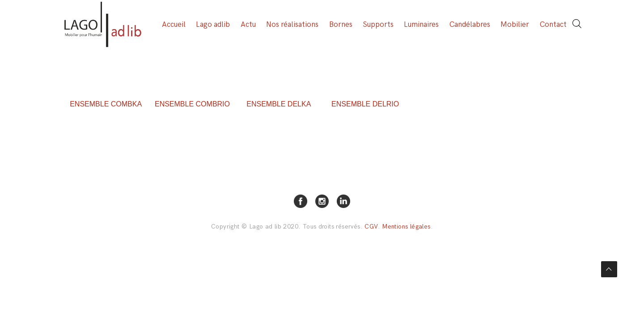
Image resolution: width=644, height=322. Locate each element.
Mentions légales (406, 227)
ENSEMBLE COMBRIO (192, 104)
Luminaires (421, 25)
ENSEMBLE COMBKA (106, 104)
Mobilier (515, 25)
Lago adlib (213, 25)
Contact (553, 25)
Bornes (341, 25)
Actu (248, 25)
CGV (371, 227)
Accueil (174, 25)
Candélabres (470, 25)
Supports (378, 25)
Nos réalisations (292, 25)
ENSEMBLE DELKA (279, 104)
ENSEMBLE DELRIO (365, 104)
